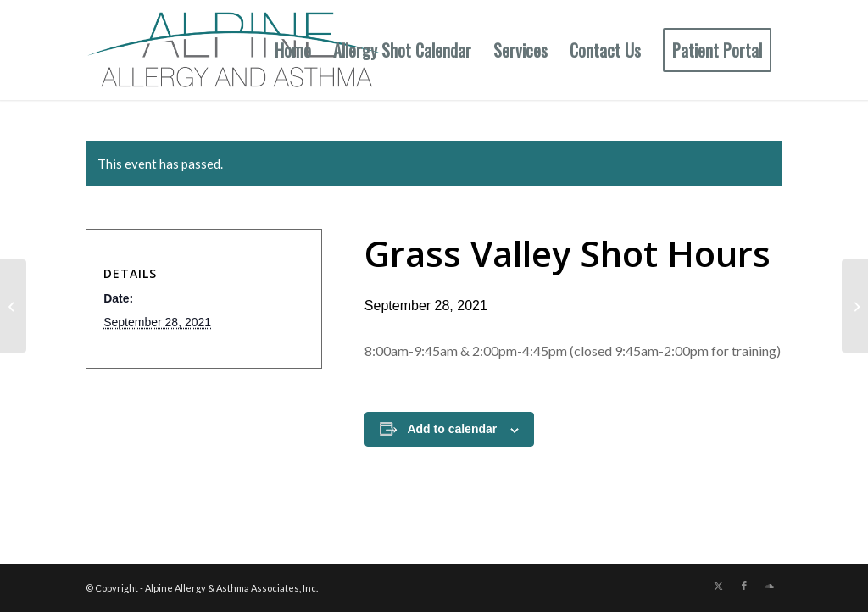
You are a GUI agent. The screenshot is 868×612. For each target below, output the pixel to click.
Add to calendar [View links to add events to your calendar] (452, 429)
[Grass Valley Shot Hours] (855, 306)
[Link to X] (719, 586)
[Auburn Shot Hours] (13, 306)
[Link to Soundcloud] (770, 586)
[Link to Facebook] (744, 586)
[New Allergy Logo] (238, 50)
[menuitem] (293, 50)
